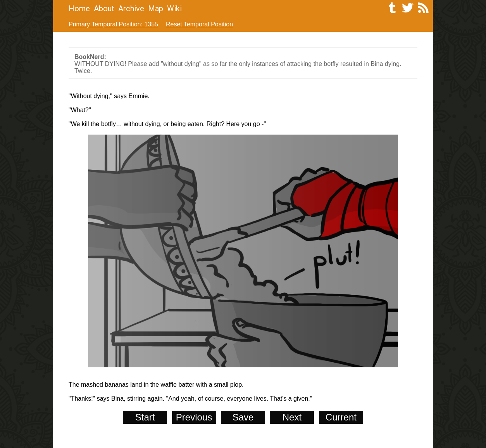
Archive (131, 9)
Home (79, 9)
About (104, 9)
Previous (194, 417)
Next (292, 417)
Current (341, 417)
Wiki (174, 9)
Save (243, 417)
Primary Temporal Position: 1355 (113, 24)
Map (156, 9)
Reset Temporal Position (199, 24)
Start (145, 417)
